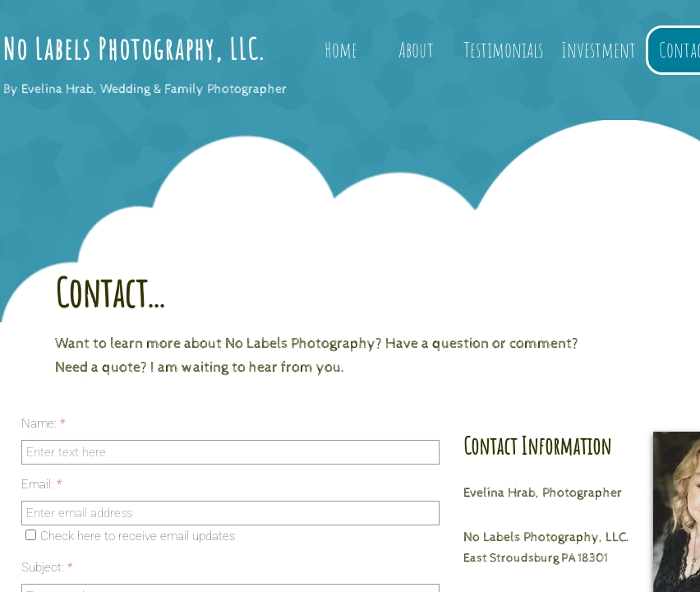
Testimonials (503, 49)
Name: (43, 423)
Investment (599, 49)
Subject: (47, 567)
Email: (41, 484)
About (416, 49)
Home (341, 49)
